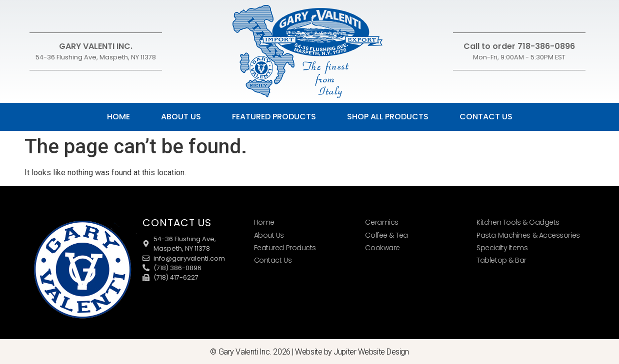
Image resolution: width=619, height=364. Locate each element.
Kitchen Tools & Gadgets (518, 222)
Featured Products (274, 117)
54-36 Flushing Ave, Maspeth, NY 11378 (96, 57)
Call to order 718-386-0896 (519, 46)
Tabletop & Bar (501, 260)
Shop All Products (388, 117)
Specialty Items (502, 248)
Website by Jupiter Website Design (352, 352)
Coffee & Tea (386, 235)
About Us (181, 117)
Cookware (382, 248)
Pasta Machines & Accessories (528, 235)
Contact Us (486, 117)
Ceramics (381, 222)
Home (118, 117)
